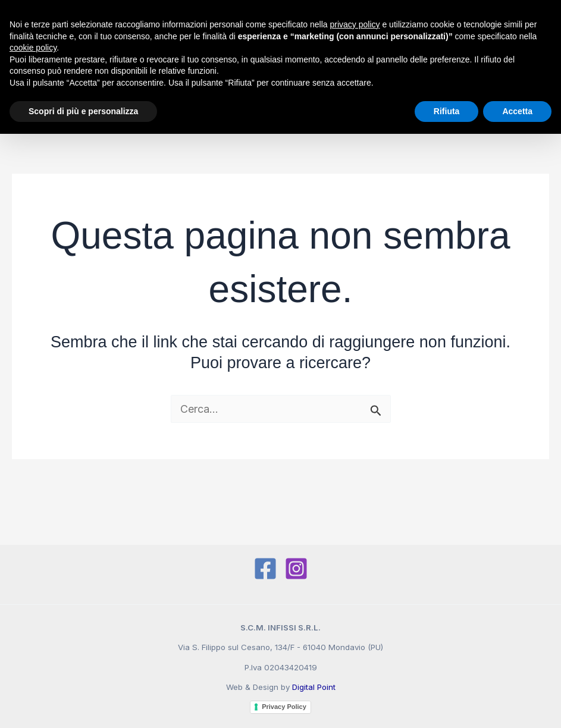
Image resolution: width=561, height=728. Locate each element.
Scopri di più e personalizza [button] (83, 111)
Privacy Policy (284, 707)
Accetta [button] (517, 111)
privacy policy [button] (355, 24)
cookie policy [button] (33, 48)
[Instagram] (296, 569)
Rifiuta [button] (447, 111)
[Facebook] (265, 569)
